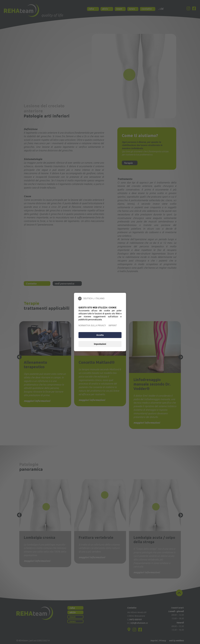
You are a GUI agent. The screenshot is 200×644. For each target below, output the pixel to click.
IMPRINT (113, 326)
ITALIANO (100, 298)
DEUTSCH (88, 298)
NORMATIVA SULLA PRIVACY (92, 326)
